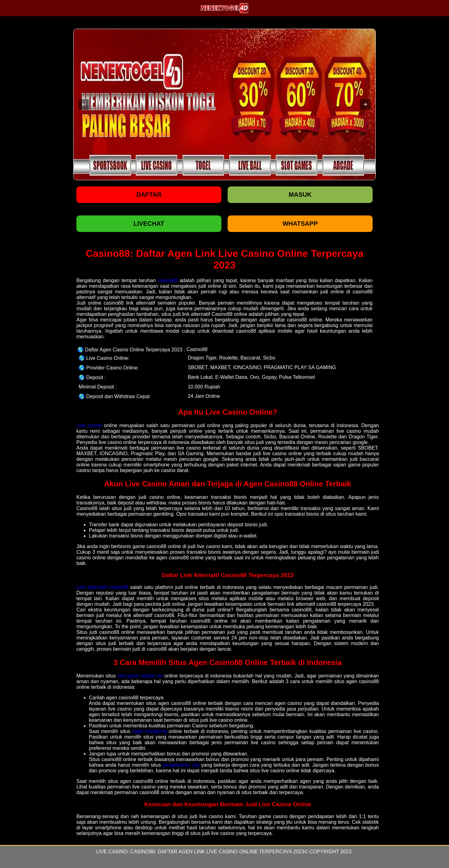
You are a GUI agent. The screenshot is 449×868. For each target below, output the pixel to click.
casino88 (168, 280)
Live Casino (112, 852)
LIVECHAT (149, 224)
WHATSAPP (300, 224)
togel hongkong (150, 731)
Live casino (89, 425)
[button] (84, 104)
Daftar (149, 195)
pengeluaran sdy (181, 765)
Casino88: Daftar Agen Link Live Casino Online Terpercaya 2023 (217, 852)
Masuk (300, 195)
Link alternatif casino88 (102, 587)
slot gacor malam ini (140, 676)
